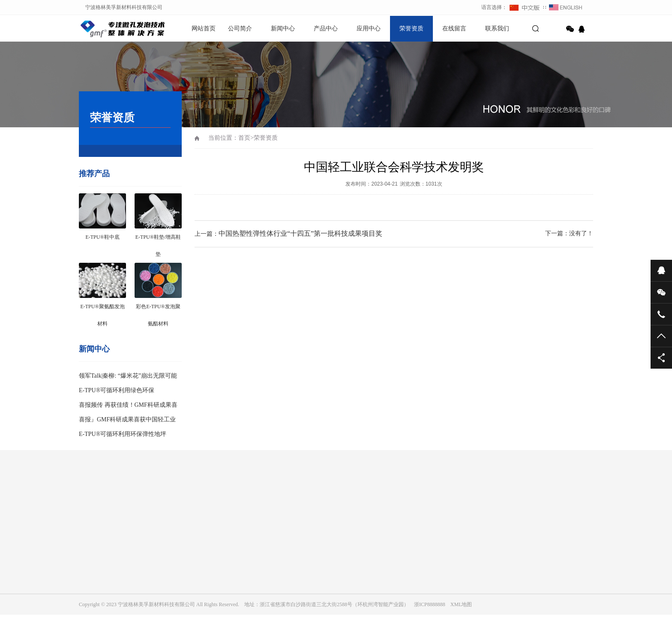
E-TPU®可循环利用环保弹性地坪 (123, 434)
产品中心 (326, 29)
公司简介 (240, 29)
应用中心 (369, 29)
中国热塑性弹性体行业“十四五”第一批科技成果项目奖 (300, 233)
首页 (244, 138)
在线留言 (454, 29)
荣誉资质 (411, 29)
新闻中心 (283, 29)
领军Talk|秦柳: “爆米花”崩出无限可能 (128, 376)
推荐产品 (94, 174)
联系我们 (497, 29)
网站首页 (204, 29)
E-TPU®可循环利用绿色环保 (117, 390)
